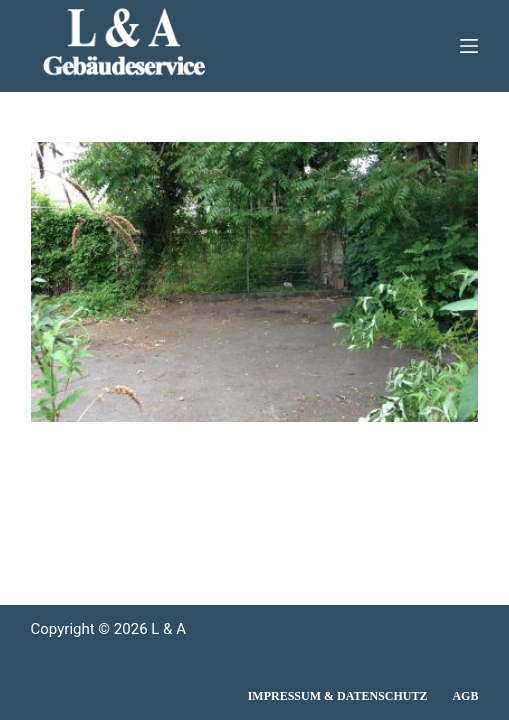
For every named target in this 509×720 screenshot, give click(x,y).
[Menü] (469, 46)
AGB (465, 696)
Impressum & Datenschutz (338, 696)
